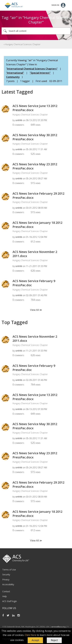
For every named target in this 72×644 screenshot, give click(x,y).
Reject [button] (54, 640)
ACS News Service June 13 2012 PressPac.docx (35, 108)
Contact (6, 591)
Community (13, 77)
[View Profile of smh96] (19, 120)
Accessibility (8, 584)
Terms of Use (9, 570)
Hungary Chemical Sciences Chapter (23, 44)
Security (6, 574)
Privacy (6, 580)
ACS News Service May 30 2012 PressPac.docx (35, 137)
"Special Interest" (40, 73)
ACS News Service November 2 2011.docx (35, 254)
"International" (15, 73)
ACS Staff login (10, 601)
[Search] (36, 31)
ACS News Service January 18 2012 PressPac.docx (37, 225)
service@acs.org (58, 627)
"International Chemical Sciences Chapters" (32, 69)
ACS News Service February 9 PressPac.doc (34, 283)
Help (5, 596)
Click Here (30, 635)
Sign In (55, 5)
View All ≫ (36, 310)
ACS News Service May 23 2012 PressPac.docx (35, 166)
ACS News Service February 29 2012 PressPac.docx (38, 196)
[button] (35, 640)
